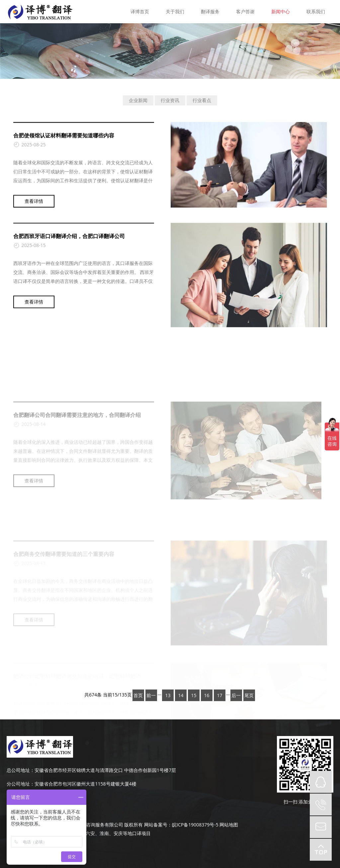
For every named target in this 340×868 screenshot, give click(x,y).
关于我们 (175, 11)
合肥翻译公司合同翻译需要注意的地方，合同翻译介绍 (77, 446)
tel (321, 805)
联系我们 (316, 11)
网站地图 (229, 825)
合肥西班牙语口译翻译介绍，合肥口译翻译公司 (69, 242)
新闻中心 (281, 11)
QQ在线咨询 (321, 782)
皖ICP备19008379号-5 (195, 825)
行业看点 (202, 100)
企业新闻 (138, 100)
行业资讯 (170, 100)
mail (321, 827)
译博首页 (140, 11)
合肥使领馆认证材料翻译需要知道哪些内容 (64, 138)
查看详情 (34, 203)
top (321, 850)
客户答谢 (245, 11)
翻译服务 (210, 11)
